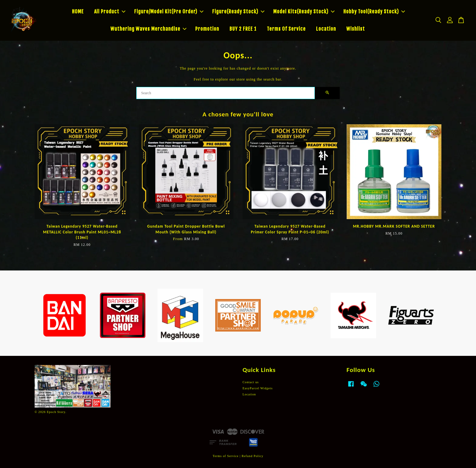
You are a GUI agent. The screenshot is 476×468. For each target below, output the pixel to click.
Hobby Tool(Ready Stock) (374, 12)
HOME (78, 12)
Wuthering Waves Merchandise (148, 29)
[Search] (226, 93)
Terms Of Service (286, 29)
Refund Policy (253, 456)
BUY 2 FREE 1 (243, 29)
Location (326, 29)
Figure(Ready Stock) (238, 12)
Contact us (251, 382)
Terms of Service (225, 456)
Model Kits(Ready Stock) (304, 12)
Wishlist (356, 29)
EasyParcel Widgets (258, 388)
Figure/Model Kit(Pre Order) (169, 12)
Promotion (207, 29)
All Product (110, 12)
